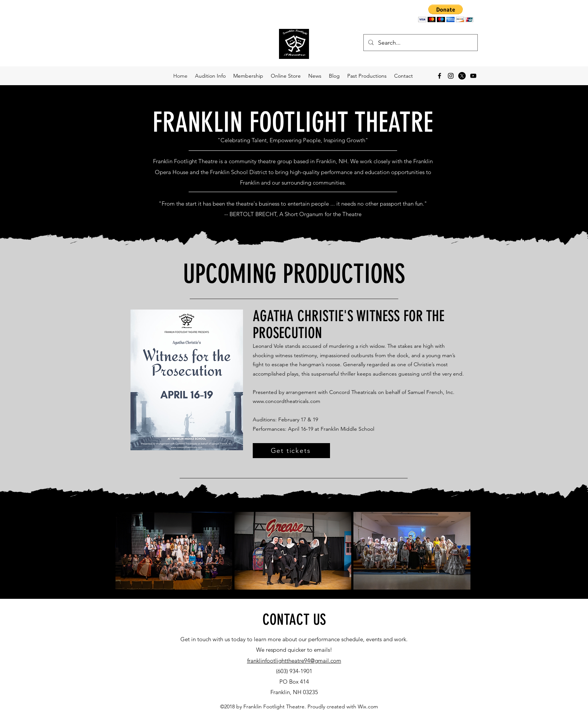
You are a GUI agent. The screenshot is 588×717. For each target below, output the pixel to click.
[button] (446, 13)
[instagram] (451, 76)
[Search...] (420, 43)
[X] (462, 76)
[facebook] (439, 76)
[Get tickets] (291, 451)
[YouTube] (473, 76)
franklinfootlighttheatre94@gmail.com (294, 661)
